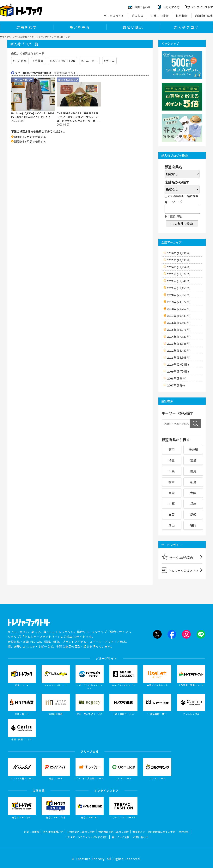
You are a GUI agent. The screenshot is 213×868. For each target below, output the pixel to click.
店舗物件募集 (204, 16)
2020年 (179, 295)
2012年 (179, 351)
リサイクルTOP (8, 37)
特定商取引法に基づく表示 (113, 832)
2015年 (179, 330)
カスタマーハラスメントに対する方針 (86, 837)
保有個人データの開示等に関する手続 (154, 832)
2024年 (179, 267)
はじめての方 (171, 7)
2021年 (179, 288)
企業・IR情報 (160, 16)
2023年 (179, 274)
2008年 (177, 378)
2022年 (179, 281)
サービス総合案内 (177, 557)
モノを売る (80, 27)
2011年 (179, 357)
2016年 (179, 323)
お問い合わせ (141, 837)
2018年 (179, 309)
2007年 (176, 385)
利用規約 (184, 832)
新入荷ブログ (186, 27)
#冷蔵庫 (38, 61)
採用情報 (182, 16)
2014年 (179, 337)
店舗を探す (27, 27)
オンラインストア (202, 7)
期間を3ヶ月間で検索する (30, 137)
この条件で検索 (182, 224)
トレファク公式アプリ (180, 570)
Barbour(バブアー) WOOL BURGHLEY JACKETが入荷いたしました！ (33, 115)
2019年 (179, 302)
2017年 (179, 316)
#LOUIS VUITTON (62, 61)
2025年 (179, 260)
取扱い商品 (133, 27)
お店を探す (24, 37)
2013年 (179, 344)
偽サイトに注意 (120, 837)
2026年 (179, 253)
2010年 (178, 364)
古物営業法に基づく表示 (81, 832)
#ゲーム (109, 61)
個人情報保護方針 (53, 832)
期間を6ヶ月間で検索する (30, 141)
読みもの (138, 16)
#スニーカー (90, 61)
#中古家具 (20, 61)
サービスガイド (114, 16)
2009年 (178, 371)
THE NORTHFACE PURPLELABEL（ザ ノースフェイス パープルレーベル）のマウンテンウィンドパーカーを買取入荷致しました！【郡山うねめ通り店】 (79, 117)
